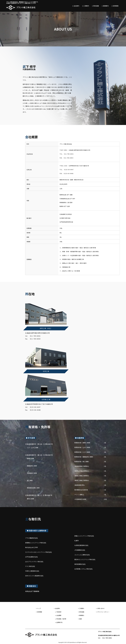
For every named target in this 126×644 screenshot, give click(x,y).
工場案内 (86, 6)
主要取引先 (59, 622)
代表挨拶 (59, 612)
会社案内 (76, 6)
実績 (80, 619)
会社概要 (59, 615)
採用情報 (116, 6)
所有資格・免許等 (61, 619)
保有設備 (96, 6)
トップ (39, 608)
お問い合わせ (101, 608)
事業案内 (106, 6)
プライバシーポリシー (103, 612)
